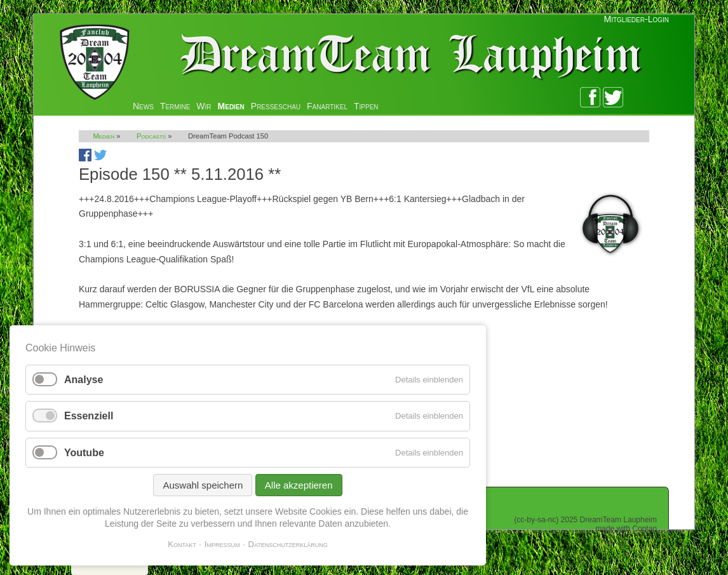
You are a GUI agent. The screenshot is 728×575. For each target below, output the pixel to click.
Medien (231, 106)
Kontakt (182, 544)
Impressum (222, 544)
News (143, 106)
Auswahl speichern (203, 485)
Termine (175, 106)
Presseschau (276, 106)
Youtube (84, 453)
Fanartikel (327, 106)
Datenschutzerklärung (288, 544)
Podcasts (151, 136)
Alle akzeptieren (299, 485)
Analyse (84, 380)
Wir (204, 106)
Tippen (366, 106)
